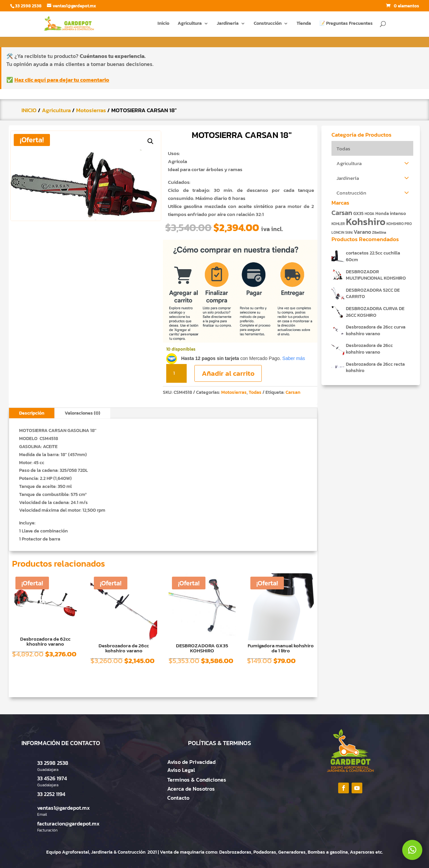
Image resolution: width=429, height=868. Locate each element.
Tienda (304, 24)
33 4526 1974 (52, 778)
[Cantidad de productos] (176, 373)
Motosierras (91, 110)
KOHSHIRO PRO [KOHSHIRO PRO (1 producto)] (399, 224)
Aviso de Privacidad (191, 762)
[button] (150, 141)
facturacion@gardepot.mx (68, 823)
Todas (255, 392)
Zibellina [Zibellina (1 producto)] (379, 232)
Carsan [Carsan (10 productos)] (342, 213)
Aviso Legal (181, 770)
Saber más (294, 358)
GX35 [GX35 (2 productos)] (358, 213)
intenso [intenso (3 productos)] (398, 213)
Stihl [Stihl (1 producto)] (349, 232)
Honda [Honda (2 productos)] (382, 213)
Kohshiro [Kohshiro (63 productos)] (366, 222)
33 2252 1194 (51, 794)
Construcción (268, 24)
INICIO (29, 110)
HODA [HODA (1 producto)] (370, 214)
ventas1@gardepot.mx (64, 808)
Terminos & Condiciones (197, 780)
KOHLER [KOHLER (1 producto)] (338, 224)
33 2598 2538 (53, 763)
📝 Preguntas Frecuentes (346, 24)
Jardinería (228, 24)
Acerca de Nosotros (191, 789)
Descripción (32, 413)
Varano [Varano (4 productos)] (362, 232)
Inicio (163, 24)
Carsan (293, 392)
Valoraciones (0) (82, 413)
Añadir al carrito (228, 373)
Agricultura (190, 24)
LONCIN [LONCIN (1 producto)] (338, 232)
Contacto (178, 798)
